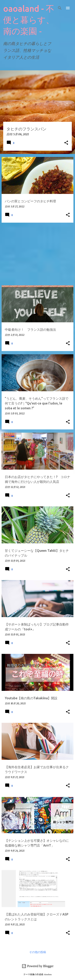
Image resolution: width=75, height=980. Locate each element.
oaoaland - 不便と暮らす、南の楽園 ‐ (29, 20)
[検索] (60, 8)
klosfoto (48, 974)
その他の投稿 (38, 952)
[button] (66, 143)
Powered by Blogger (38, 966)
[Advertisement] (37, 254)
